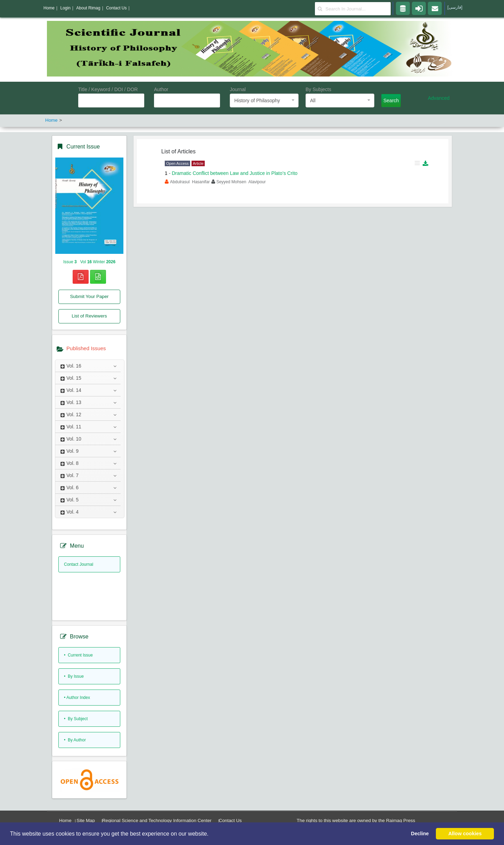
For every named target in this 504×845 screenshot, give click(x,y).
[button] (211, 834)
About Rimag (88, 8)
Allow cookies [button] (465, 834)
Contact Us (230, 820)
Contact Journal (79, 564)
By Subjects (318, 89)
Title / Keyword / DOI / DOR (108, 89)
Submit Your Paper (89, 296)
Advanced (439, 98)
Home (65, 820)
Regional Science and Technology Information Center (157, 820)
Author (161, 89)
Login (65, 8)
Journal (238, 89)
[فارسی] (455, 7)
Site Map (86, 820)
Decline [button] (420, 834)
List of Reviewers (89, 316)
